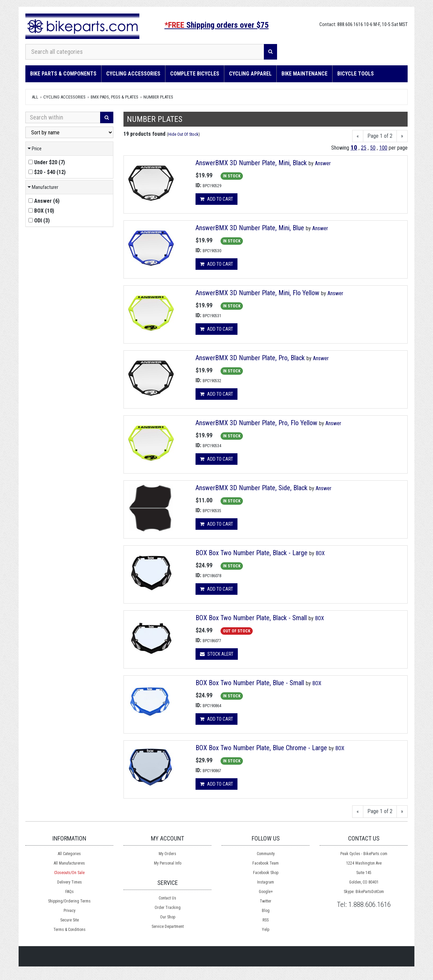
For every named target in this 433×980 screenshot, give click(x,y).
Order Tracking (168, 908)
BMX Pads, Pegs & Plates (115, 97)
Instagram (266, 882)
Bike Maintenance (304, 74)
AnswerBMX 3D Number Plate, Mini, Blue (250, 228)
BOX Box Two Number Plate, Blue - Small (250, 683)
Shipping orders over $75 (216, 25)
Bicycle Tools (356, 74)
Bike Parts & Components (63, 74)
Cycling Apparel (250, 74)
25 (364, 148)
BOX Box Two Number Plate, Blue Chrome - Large (261, 748)
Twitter (266, 901)
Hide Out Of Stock (183, 134)
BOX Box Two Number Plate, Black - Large (252, 553)
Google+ (266, 892)
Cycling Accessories (133, 74)
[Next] (402, 136)
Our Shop (168, 917)
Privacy (70, 911)
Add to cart (216, 199)
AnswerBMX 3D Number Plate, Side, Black (252, 488)
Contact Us (167, 898)
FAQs (70, 892)
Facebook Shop (266, 873)
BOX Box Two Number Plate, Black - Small (251, 618)
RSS (266, 920)
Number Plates (158, 97)
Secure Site (70, 920)
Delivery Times (70, 882)
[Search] (270, 52)
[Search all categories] (145, 52)
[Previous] (358, 136)
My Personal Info (168, 863)
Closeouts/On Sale (69, 873)
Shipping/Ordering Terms (69, 901)
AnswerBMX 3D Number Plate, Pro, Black (250, 358)
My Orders (167, 854)
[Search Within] (63, 117)
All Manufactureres (69, 863)
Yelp (266, 930)
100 (383, 148)
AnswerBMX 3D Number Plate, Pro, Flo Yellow (256, 423)
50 (373, 148)
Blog (266, 911)
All (35, 97)
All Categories (69, 854)
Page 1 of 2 (380, 136)
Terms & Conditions (70, 930)
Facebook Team (266, 863)
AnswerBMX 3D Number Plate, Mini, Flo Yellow (257, 293)
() (47, 162)
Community (266, 854)
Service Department (168, 927)
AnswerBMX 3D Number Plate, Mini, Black (251, 163)
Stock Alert (217, 654)
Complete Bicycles (195, 74)
